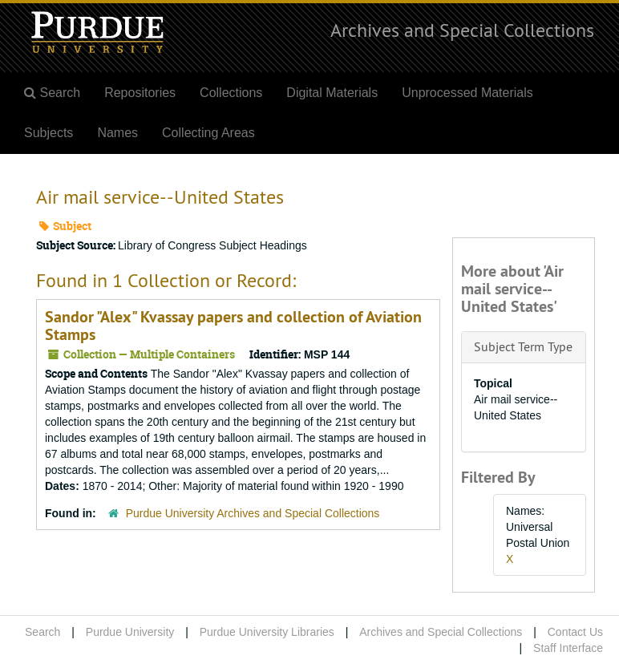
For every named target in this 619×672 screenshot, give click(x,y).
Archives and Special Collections (462, 30)
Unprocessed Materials (467, 93)
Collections (231, 93)
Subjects (49, 133)
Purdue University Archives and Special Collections (253, 513)
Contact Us (575, 632)
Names (117, 133)
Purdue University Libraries (267, 632)
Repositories (140, 93)
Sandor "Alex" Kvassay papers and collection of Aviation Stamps (233, 326)
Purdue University (130, 632)
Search (42, 632)
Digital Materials (332, 93)
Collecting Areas (208, 133)
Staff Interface (568, 648)
